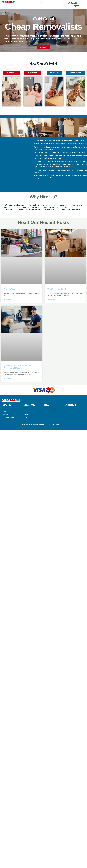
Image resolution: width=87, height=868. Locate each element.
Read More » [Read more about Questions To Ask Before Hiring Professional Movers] (7, 379)
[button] (42, 2)
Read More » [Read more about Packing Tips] (7, 300)
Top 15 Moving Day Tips (58, 289)
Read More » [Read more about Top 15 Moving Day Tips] (51, 300)
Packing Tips (9, 289)
